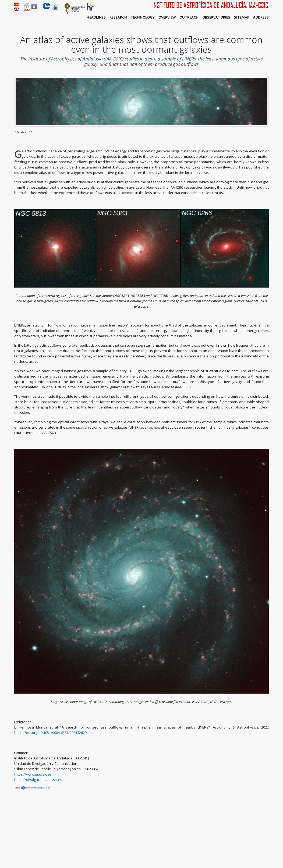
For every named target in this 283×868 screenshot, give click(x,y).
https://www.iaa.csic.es (33, 774)
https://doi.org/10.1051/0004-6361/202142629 (50, 733)
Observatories (216, 17)
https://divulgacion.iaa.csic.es (38, 780)
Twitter (254, 810)
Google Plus (260, 810)
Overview (167, 17)
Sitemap (242, 17)
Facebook (247, 810)
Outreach (189, 17)
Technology (143, 17)
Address (261, 17)
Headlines (96, 17)
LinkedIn (266, 810)
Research (118, 17)
